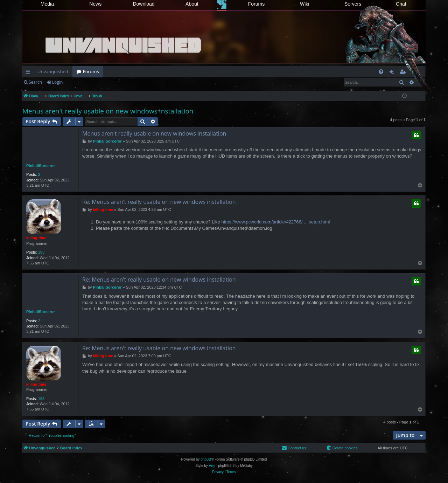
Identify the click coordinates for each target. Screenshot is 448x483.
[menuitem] (381, 72)
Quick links (29, 73)
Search (35, 82)
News (95, 4)
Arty (212, 466)
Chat (401, 4)
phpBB (206, 459)
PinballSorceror (41, 166)
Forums (256, 4)
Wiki (304, 4)
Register (81, 82)
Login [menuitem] (393, 73)
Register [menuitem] (404, 73)
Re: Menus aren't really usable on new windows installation (159, 202)
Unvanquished (53, 71)
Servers (353, 4)
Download (143, 4)
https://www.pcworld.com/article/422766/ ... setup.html (275, 222)
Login (57, 82)
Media (47, 4)
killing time (36, 238)
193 (41, 252)
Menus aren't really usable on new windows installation (108, 111)
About (192, 4)
